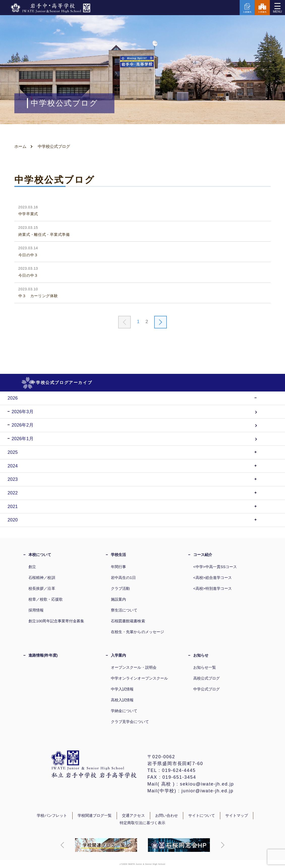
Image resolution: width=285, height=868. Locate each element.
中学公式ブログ (207, 689)
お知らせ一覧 (205, 667)
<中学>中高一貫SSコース (215, 567)
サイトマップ (237, 816)
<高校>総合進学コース (213, 578)
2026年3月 (23, 412)
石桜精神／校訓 (42, 578)
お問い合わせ (167, 816)
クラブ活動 (120, 588)
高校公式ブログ (207, 678)
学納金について (124, 711)
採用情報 (36, 610)
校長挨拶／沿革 (42, 588)
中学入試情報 (122, 689)
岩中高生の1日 (123, 578)
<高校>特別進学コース (213, 588)
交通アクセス (133, 816)
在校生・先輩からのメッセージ (137, 632)
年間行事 (118, 567)
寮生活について (124, 610)
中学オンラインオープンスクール (139, 678)
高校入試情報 (122, 700)
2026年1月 (23, 439)
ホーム (20, 146)
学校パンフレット (52, 816)
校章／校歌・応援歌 (46, 599)
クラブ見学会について (130, 722)
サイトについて (202, 816)
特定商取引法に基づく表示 (142, 823)
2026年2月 (23, 425)
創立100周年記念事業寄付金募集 (56, 621)
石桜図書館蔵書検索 (128, 621)
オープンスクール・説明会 (134, 667)
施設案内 (118, 599)
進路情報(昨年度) (43, 655)
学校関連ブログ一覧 (95, 816)
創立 (32, 567)
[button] (62, 845)
